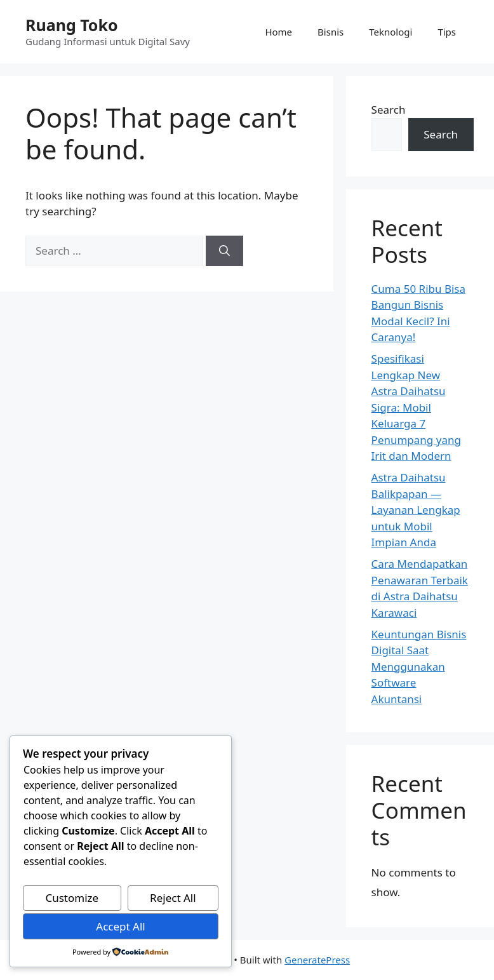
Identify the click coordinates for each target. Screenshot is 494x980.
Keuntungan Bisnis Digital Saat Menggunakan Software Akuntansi (419, 667)
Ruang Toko (72, 25)
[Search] (224, 251)
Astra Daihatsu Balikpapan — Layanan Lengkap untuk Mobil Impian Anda (416, 510)
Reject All (173, 898)
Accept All (120, 926)
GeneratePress (317, 960)
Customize (72, 898)
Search (389, 110)
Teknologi (391, 32)
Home (278, 32)
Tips (447, 32)
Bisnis (330, 32)
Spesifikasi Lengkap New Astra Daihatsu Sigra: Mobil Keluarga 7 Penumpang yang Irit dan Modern (416, 407)
